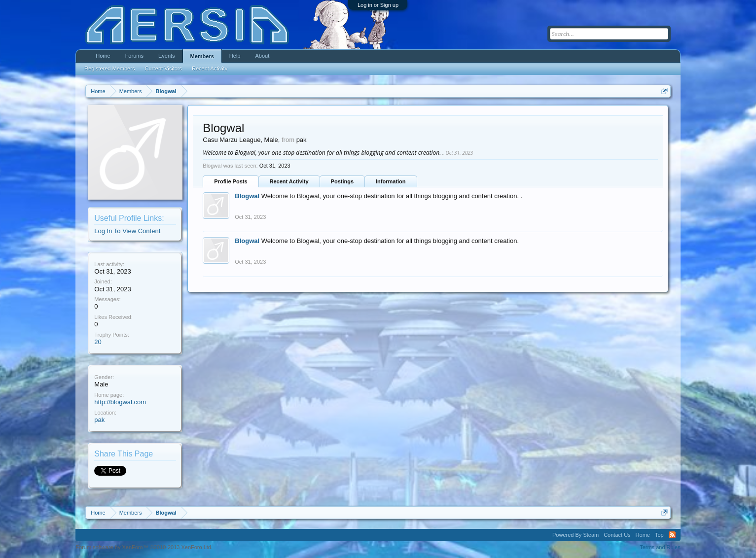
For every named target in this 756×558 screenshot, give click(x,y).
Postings (342, 181)
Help (235, 56)
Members (202, 56)
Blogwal (247, 196)
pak (99, 420)
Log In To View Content (127, 231)
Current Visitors (163, 69)
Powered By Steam (576, 535)
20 (98, 342)
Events (167, 56)
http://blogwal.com (120, 402)
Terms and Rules (660, 547)
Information (391, 181)
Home (103, 56)
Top (659, 535)
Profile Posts (231, 181)
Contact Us (617, 535)
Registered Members (109, 69)
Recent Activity (289, 181)
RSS (672, 535)
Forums (134, 56)
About (262, 56)
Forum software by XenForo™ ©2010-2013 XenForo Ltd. (144, 547)
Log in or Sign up (378, 5)
